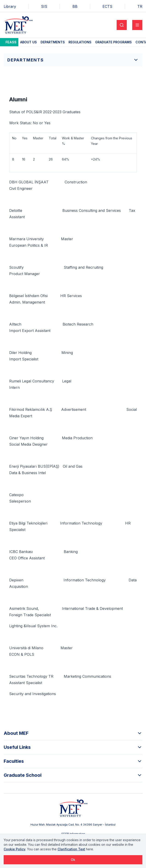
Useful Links (73, 747)
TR (140, 6)
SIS (44, 6)
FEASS (11, 42)
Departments (53, 42)
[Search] (122, 25)
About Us (29, 42)
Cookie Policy (15, 849)
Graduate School (73, 775)
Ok (73, 860)
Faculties (73, 761)
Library (10, 6)
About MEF (73, 733)
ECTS (107, 6)
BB (75, 6)
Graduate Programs (113, 42)
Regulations (80, 42)
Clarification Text (71, 849)
